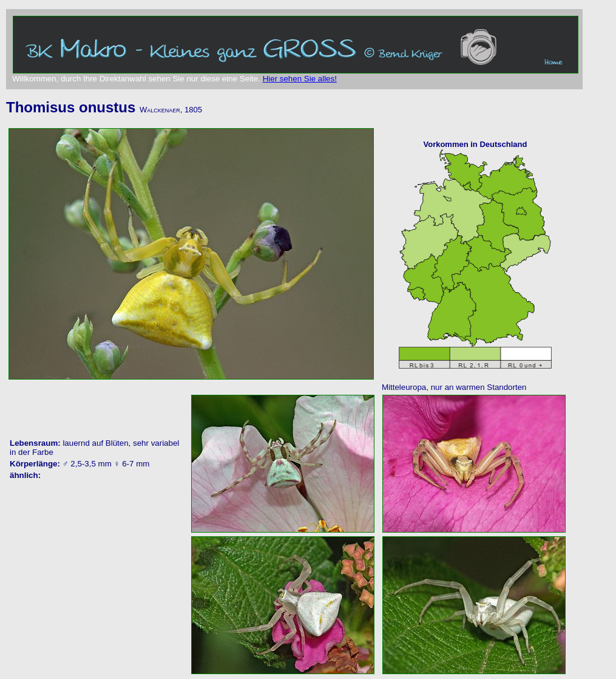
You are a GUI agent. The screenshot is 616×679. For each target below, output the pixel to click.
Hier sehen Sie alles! (300, 79)
